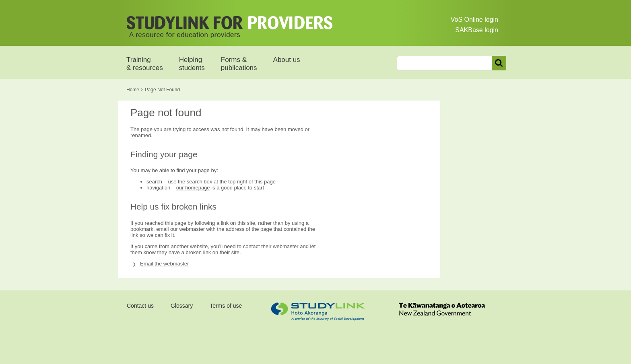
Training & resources (145, 64)
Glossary (182, 306)
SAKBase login (477, 30)
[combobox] (444, 63)
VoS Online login (474, 20)
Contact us (140, 306)
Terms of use (226, 306)
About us (287, 60)
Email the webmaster (164, 264)
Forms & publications (239, 64)
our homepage (193, 188)
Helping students (192, 64)
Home (133, 90)
